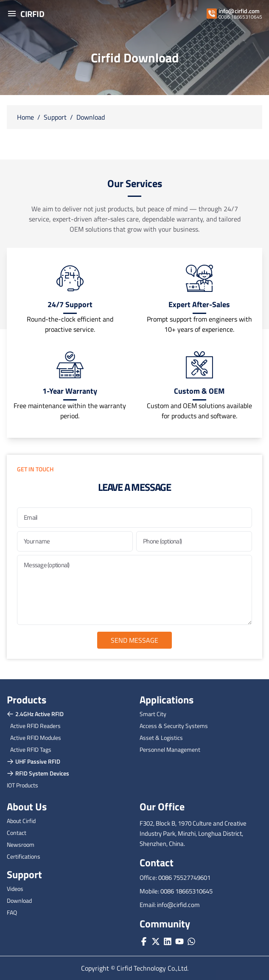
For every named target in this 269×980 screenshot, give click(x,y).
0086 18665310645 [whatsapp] (240, 17)
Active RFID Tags (31, 749)
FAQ (12, 912)
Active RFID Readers (35, 726)
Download (91, 117)
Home (25, 117)
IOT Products (22, 785)
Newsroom (21, 844)
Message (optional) (47, 565)
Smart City (153, 714)
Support (55, 117)
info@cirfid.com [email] (239, 11)
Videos (15, 889)
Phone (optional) (162, 541)
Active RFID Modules (36, 738)
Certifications (24, 856)
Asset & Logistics (161, 738)
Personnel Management (170, 749)
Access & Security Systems (174, 726)
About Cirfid (21, 821)
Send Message (134, 640)
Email (30, 517)
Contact (17, 833)
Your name (37, 541)
